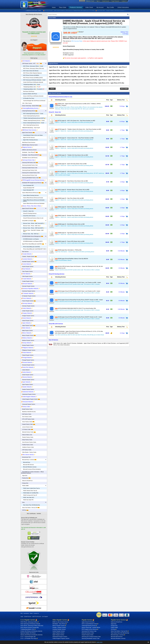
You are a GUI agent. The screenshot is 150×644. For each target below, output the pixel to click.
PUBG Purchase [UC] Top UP (30, 495)
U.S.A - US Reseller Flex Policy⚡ (29, 638)
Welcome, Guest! (90, 1)
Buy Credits (110, 7)
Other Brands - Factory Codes (29, 452)
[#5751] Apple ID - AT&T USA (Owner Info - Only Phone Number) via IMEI (75, 121)
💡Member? (80, 32)
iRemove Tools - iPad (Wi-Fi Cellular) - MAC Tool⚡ (33, 231)
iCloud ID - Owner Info (28, 211)
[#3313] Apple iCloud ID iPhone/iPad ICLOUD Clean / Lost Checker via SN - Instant (78, 291)
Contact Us (124, 1)
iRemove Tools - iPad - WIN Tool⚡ (31, 234)
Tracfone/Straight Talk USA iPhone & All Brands (34, 101)
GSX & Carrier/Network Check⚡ (90, 624)
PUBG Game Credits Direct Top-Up (31, 488)
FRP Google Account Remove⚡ (90, 629)
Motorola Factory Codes (28, 432)
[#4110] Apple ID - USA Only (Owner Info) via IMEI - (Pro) (71, 172)
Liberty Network (25, 370)
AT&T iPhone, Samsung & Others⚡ (30, 622)
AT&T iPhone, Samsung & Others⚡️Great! (33, 66)
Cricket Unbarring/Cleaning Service (31, 116)
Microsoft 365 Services (28, 465)
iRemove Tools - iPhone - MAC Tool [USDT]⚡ (34, 223)
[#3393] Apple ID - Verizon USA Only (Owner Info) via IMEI (71, 147)
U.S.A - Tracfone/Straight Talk (28, 637)
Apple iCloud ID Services (29, 208)
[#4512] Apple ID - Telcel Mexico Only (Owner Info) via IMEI (71, 181)
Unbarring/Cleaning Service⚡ (89, 626)
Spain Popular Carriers (27, 384)
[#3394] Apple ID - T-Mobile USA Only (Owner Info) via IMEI (72, 155)
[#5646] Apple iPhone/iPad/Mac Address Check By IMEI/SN (72, 259)
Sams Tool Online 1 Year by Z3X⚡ (120, 631)
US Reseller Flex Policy (29, 98)
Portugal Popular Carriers (28, 360)
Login (22, 616)
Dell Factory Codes (26, 414)
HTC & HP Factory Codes (28, 419)
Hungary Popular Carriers (28, 316)
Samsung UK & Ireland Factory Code (30, 173)
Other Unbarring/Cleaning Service (31, 125)
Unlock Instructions (123, 7)
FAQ (22, 613)
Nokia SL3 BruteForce (27, 481)
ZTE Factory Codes (26, 450)
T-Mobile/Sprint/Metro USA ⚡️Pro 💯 (32, 87)
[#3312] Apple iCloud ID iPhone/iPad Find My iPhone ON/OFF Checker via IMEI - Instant (79, 300)
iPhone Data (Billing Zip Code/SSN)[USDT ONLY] (35, 249)
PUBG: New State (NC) (29, 497)
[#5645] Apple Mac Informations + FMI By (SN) (68, 250)
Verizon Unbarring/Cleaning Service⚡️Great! (34, 123)
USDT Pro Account (37, 616)
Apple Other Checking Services (30, 140)
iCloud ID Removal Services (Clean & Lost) (33, 218)
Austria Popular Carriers (27, 267)
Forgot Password (115, 1)
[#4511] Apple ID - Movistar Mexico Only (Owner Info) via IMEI (72, 190)
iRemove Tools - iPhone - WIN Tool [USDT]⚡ (34, 228)
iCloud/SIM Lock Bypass (28, 221)
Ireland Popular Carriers (27, 321)
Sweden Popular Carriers (28, 389)
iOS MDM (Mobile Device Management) (32, 236)
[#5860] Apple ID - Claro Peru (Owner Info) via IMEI (69, 198)
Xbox (23, 502)
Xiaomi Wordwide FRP (28, 190)
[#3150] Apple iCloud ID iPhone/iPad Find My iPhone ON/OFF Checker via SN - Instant (78, 317)
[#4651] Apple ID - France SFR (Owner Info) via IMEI (70, 241)
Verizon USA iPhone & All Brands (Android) (33, 96)
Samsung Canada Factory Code (29, 168)
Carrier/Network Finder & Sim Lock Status (33, 135)
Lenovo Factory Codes (27, 427)
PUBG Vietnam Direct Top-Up (30, 491)
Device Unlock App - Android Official (31, 106)
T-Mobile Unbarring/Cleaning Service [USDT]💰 (34, 118)
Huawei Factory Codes (28, 424)
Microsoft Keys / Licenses (29, 460)
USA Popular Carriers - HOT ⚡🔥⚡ (31, 63)
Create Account (105, 1)
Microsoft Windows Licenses (30, 467)
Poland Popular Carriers (27, 355)
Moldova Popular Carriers (28, 340)
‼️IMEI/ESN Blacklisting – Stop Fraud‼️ (30, 128)
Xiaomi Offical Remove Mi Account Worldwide (34, 203)
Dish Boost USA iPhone (29, 91)
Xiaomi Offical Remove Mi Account (31, 193)
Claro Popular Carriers (27, 271)
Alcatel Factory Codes (27, 409)
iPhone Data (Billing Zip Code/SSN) (31, 247)
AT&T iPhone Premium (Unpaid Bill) (30, 628)
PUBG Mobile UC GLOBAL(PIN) (31, 493)
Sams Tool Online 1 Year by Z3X (30, 508)
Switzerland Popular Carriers (28, 394)
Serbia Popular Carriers (27, 375)
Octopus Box (25, 483)
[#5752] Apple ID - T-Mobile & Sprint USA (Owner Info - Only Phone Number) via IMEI (78, 129)
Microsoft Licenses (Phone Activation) (32, 469)
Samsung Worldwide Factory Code (31, 178)
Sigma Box (24, 476)
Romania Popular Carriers (28, 365)
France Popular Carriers (28, 301)
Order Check (89, 7)
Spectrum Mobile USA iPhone (30, 94)
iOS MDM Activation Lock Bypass (31, 239)
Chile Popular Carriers (27, 276)
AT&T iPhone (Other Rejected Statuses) (32, 73)
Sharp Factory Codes (27, 440)
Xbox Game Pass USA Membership (31, 505)
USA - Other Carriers (26, 103)
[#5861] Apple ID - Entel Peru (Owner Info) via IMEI (69, 207)
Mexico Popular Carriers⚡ (59, 626)
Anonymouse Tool (26, 457)
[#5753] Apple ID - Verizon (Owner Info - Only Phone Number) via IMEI (74, 138)
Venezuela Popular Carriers (28, 404)
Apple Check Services (28, 133)
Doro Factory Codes (26, 417)
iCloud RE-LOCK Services (29, 216)
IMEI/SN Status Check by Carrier (29, 145)
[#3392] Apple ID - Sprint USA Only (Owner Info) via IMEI (71, 164)
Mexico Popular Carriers (28, 335)
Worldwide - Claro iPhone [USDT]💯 (31, 155)
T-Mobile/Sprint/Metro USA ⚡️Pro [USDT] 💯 (34, 89)
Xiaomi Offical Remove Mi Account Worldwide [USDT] (34, 201)
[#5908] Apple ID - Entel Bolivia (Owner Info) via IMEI (70, 224)
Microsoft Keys (27, 462)
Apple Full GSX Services (29, 138)
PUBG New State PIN (28, 500)
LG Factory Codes (27, 429)
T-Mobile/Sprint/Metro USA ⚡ (28, 629)
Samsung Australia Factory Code (29, 165)
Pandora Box (26, 478)
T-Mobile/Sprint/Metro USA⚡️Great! (32, 85)
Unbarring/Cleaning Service (29, 111)
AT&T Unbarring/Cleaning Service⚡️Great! (33, 114)
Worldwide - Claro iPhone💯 (29, 152)
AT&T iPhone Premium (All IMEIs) (31, 75)
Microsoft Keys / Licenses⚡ (118, 635)
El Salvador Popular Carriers (28, 296)
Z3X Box (25, 510)
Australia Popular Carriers (29, 262)
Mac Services (25, 252)
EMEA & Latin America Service (29, 150)
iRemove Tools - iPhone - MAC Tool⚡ (32, 226)
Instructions (26, 613)
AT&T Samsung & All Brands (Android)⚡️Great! (34, 80)
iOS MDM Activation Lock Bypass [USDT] (33, 241)
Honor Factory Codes (28, 422)
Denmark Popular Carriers (28, 286)
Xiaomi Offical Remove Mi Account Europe (33, 198)
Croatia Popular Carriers (27, 281)
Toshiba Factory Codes (27, 445)
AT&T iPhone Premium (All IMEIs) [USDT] (33, 78)
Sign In (98, 1)
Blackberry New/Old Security (28, 412)
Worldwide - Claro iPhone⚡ (60, 624)
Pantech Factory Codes (27, 437)
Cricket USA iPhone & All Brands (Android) (33, 82)
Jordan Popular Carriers (27, 311)
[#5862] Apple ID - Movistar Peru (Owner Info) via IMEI (70, 216)
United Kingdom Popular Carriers (30, 399)
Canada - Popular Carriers (29, 256)
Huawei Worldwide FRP (29, 188)
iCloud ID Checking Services (30, 213)
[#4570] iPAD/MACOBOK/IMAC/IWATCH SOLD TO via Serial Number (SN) (75, 308)
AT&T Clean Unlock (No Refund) (31, 71)
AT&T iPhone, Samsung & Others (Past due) (34, 68)
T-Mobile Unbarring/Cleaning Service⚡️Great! (34, 120)
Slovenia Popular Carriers (28, 380)
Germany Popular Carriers (28, 306)
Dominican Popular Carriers (28, 291)
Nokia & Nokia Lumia (27, 435)
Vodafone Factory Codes (27, 447)
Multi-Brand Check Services (28, 142)
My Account (100, 7)
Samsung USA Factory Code (29, 163)
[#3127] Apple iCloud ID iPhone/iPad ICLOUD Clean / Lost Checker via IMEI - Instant (78, 283)
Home (54, 7)
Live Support (45, 616)
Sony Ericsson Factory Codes (29, 442)
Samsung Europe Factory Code (29, 170)
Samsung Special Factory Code (29, 175)
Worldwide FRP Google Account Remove (32, 183)
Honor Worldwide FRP (28, 185)
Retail (31, 613)
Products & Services (76, 7)
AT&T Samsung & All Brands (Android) (30, 624)
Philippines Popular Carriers (28, 350)
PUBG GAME (25, 486)
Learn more (99, 642)
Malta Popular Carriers (27, 331)
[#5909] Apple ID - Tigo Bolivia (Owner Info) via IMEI (70, 233)
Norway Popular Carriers (27, 345)
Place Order (63, 7)
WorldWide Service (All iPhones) (29, 158)
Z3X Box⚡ (114, 629)
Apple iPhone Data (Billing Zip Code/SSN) (33, 244)
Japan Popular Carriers (28, 325)
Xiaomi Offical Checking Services (31, 195)
